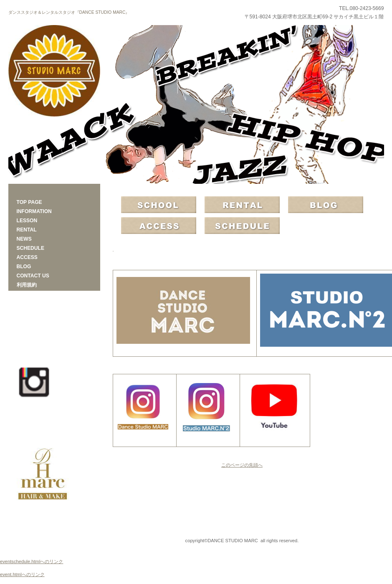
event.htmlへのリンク (22, 574)
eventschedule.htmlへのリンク (32, 561)
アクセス (159, 226)
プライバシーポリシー (54, 541)
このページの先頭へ (242, 465)
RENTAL (242, 205)
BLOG (326, 205)
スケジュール (242, 226)
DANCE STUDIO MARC (54, 71)
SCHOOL (159, 205)
